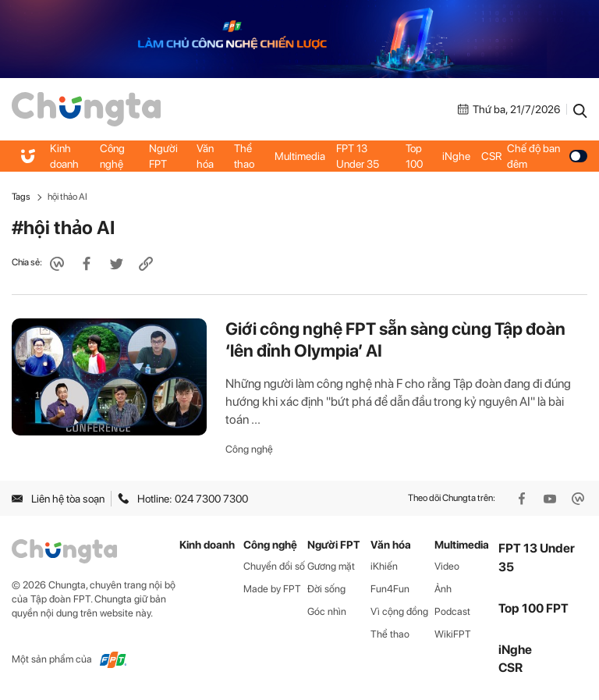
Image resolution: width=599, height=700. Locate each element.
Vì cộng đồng (399, 611)
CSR (491, 156)
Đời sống (326, 589)
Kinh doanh (64, 156)
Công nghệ (112, 156)
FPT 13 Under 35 (358, 156)
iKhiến (384, 566)
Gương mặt (331, 566)
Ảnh (443, 589)
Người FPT (163, 156)
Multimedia (300, 156)
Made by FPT (272, 589)
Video (447, 566)
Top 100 (414, 156)
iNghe (456, 156)
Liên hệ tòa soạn (58, 499)
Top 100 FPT (533, 608)
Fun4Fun (390, 589)
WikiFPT (453, 634)
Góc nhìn (327, 611)
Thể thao (244, 156)
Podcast (452, 611)
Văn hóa (205, 156)
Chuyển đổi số (274, 566)
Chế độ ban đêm (547, 156)
